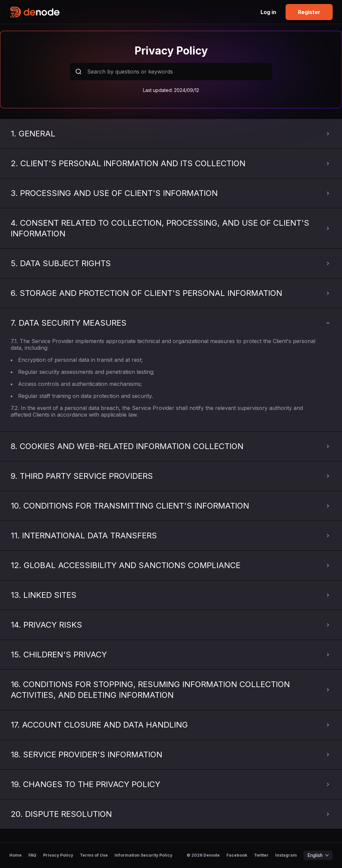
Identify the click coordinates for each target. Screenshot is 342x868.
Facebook (237, 855)
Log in (268, 12)
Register (309, 12)
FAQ (32, 855)
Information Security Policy (143, 855)
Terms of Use (94, 855)
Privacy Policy (58, 855)
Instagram (286, 855)
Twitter (261, 855)
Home (16, 855)
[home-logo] (90, 12)
